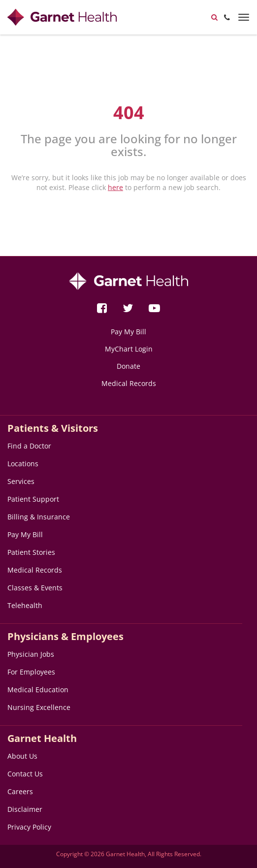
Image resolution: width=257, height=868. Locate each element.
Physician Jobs (31, 654)
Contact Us (25, 774)
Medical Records (129, 383)
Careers (20, 791)
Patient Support (33, 499)
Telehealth (25, 605)
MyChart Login (129, 349)
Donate (128, 366)
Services (21, 481)
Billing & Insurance (39, 517)
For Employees (31, 672)
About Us (22, 756)
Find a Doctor (29, 446)
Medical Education (38, 690)
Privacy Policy (29, 827)
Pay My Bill (128, 332)
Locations (23, 464)
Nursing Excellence (39, 707)
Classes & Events (35, 588)
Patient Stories (31, 552)
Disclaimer (25, 809)
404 (129, 113)
